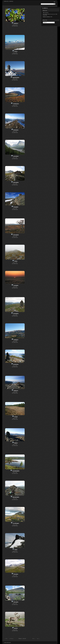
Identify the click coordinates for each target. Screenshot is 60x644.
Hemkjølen (16, 314)
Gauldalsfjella (16, 471)
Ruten (16, 261)
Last (38, 639)
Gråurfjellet (16, 235)
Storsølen (16, 602)
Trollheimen (16, 104)
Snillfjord (16, 340)
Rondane (16, 574)
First (6, 639)
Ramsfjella (16, 182)
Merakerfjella (16, 497)
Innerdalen (16, 156)
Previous (11, 639)
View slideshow (45, 8)
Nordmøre (16, 130)
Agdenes (16, 391)
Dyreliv (16, 628)
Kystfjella (16, 285)
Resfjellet (16, 207)
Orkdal (16, 417)
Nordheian (16, 364)
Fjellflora (16, 23)
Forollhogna (16, 523)
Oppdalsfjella (16, 78)
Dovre (16, 51)
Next (34, 639)
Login (54, 2)
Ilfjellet (16, 443)
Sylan (16, 550)
